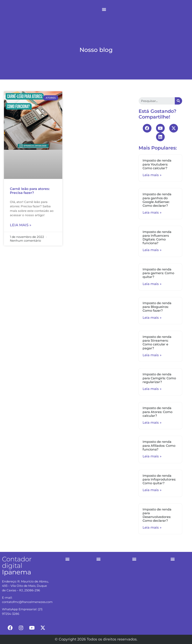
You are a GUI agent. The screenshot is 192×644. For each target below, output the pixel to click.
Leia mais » (21, 225)
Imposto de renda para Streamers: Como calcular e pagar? (157, 343)
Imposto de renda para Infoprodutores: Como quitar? (159, 479)
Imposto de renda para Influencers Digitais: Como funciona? (157, 238)
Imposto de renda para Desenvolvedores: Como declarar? (157, 515)
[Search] (178, 101)
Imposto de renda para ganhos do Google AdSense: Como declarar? (157, 200)
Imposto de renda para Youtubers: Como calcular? (157, 164)
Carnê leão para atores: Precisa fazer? (30, 191)
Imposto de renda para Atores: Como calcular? (157, 412)
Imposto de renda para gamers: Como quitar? (158, 273)
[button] (104, 9)
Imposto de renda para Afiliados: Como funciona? (159, 445)
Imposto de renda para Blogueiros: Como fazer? (157, 307)
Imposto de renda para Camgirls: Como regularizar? (159, 378)
